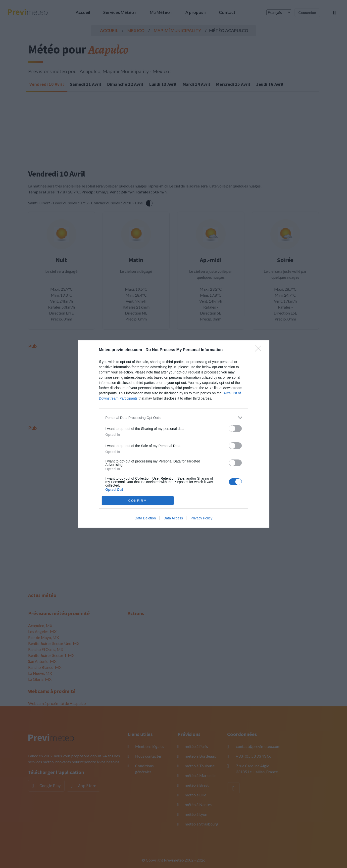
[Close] (260, 350)
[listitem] (174, 418)
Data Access (173, 518)
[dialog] (174, 434)
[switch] (235, 429)
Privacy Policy (201, 518)
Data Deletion (145, 518)
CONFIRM (138, 501)
